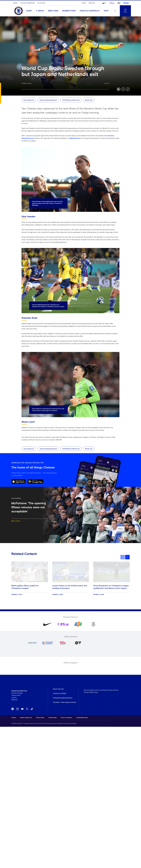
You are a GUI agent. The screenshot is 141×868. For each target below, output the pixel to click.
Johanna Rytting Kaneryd (48, 100)
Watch (40, 11)
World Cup (89, 100)
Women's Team (69, 11)
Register (92, 3)
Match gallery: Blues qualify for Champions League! (25, 587)
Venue (15, 3)
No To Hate (41, 3)
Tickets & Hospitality (90, 11)
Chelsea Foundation (27, 3)
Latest (29, 11)
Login (84, 3)
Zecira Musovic (29, 100)
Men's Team (53, 11)
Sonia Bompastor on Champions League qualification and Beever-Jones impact (111, 587)
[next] (127, 557)
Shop (106, 11)
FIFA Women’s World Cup (71, 100)
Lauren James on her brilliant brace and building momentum (70, 587)
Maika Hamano (75, 138)
